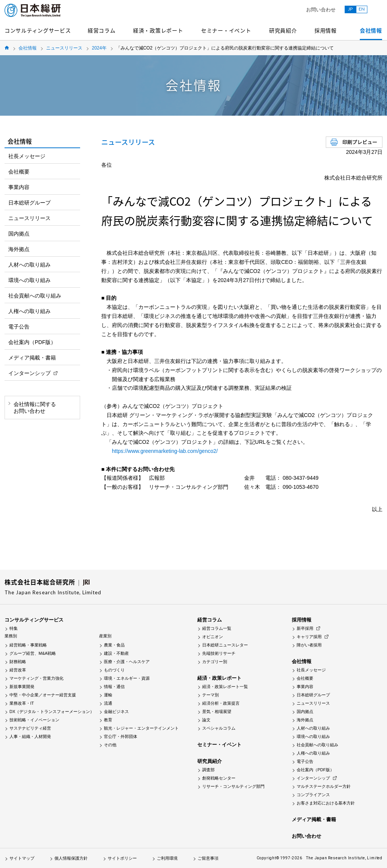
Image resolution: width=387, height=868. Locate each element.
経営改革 (18, 670)
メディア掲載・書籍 (32, 358)
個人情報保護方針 (71, 858)
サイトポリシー (122, 858)
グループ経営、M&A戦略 (33, 653)
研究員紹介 (283, 30)
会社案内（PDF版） (32, 342)
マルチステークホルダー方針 (324, 786)
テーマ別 (211, 695)
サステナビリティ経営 (30, 728)
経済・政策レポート (158, 30)
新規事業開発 (22, 687)
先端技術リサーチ (219, 653)
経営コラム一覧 (217, 628)
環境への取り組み (29, 280)
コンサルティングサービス (38, 30)
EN (362, 9)
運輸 (108, 695)
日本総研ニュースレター (225, 645)
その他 (110, 745)
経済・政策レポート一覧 (225, 687)
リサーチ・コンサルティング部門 (233, 786)
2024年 (99, 48)
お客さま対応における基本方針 (326, 803)
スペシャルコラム (219, 728)
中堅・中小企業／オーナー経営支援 (43, 695)
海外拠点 (19, 249)
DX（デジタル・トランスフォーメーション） (52, 711)
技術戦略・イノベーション (34, 720)
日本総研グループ (29, 203)
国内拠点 (19, 234)
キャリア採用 (309, 637)
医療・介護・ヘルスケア (127, 662)
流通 (108, 703)
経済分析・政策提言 (221, 703)
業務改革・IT (22, 703)
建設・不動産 (116, 653)
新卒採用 (305, 628)
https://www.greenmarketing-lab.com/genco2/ (165, 451)
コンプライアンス (313, 795)
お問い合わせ (321, 10)
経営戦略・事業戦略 (28, 645)
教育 (108, 720)
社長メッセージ (27, 156)
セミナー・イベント (226, 30)
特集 (14, 628)
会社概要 (19, 172)
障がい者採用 (309, 645)
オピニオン (213, 637)
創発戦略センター (219, 778)
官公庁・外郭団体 (121, 736)
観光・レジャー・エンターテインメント (141, 728)
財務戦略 (18, 662)
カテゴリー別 (215, 662)
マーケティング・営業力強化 (36, 678)
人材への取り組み (29, 265)
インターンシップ (29, 373)
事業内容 (19, 187)
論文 (206, 720)
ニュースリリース (64, 48)
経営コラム (102, 30)
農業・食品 (114, 645)
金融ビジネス (116, 711)
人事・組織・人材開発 (30, 736)
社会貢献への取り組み (35, 296)
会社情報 (371, 30)
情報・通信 (114, 687)
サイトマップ (22, 858)
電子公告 (19, 327)
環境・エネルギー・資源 (127, 678)
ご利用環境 (167, 858)
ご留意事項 (208, 858)
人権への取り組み (29, 311)
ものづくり (114, 670)
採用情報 (326, 30)
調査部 (208, 770)
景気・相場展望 (217, 711)
